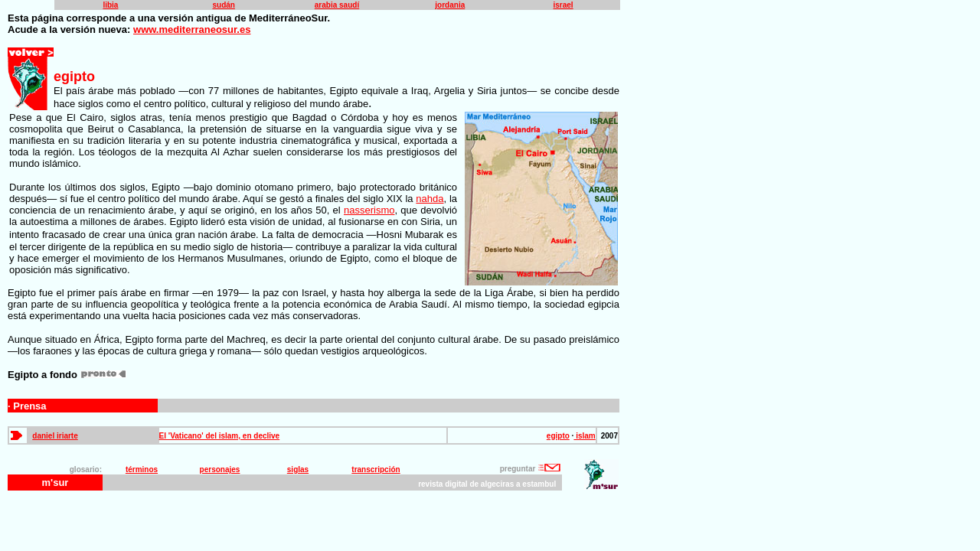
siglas (298, 469)
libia (110, 5)
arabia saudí (337, 5)
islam (584, 436)
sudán (223, 5)
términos (142, 469)
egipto (558, 436)
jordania (450, 5)
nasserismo (369, 210)
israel (563, 5)
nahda (430, 199)
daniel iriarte (55, 436)
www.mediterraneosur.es (192, 29)
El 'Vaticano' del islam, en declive (220, 436)
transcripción (376, 469)
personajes (220, 469)
